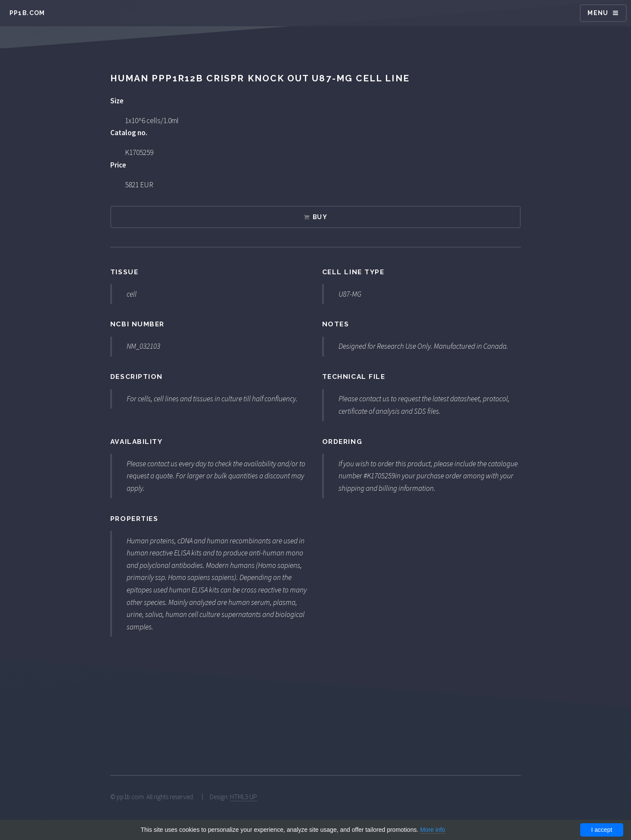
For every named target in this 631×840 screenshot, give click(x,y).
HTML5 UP (244, 797)
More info (432, 830)
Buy (320, 217)
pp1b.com (27, 13)
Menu (598, 13)
